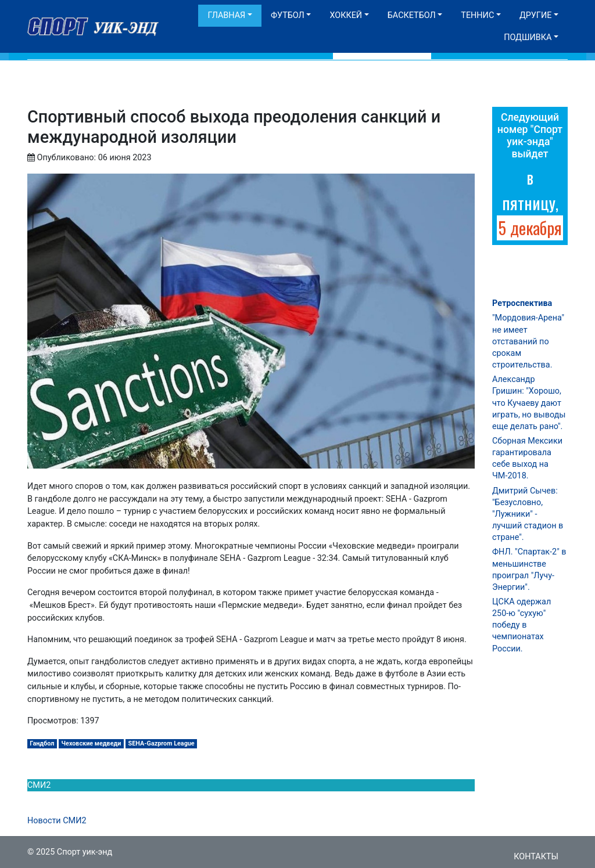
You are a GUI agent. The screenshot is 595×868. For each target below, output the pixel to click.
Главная (226, 15)
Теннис (477, 15)
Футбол (288, 15)
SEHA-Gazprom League (162, 743)
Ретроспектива (522, 303)
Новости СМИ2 (57, 821)
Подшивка (528, 37)
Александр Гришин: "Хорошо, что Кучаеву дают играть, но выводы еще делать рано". (529, 403)
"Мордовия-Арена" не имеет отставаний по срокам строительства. (528, 341)
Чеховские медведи (92, 743)
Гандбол (42, 743)
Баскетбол (412, 15)
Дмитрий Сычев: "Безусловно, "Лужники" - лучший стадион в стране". (528, 514)
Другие (535, 15)
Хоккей (346, 15)
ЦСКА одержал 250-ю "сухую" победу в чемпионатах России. (521, 625)
